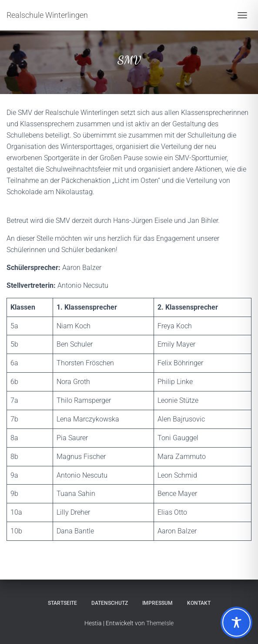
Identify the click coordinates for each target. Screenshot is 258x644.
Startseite (62, 603)
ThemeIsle (160, 623)
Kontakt (199, 603)
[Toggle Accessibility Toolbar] (236, 622)
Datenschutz (110, 603)
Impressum (157, 603)
